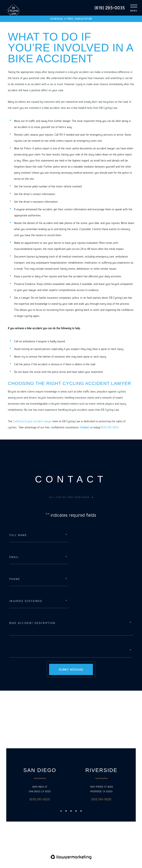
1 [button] (61, 811)
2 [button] (66, 811)
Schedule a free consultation (71, 19)
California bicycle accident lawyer (32, 421)
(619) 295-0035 (110, 427)
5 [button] (81, 811)
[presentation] (33, 650)
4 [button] (76, 811)
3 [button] (71, 811)
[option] (40, 785)
